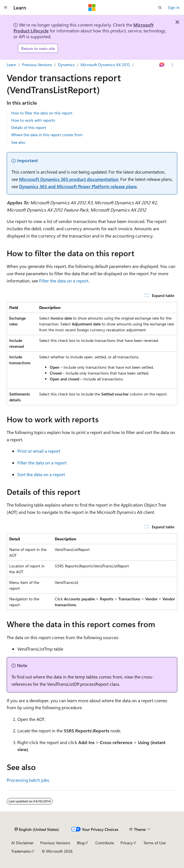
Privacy (127, 843)
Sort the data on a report (41, 474)
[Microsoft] (92, 8)
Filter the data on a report (64, 281)
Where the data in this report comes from (47, 135)
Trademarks (21, 851)
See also (18, 142)
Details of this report (29, 127)
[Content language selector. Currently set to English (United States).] (37, 829)
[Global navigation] (6, 8)
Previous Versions (37, 65)
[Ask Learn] (162, 65)
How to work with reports (33, 120)
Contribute (105, 843)
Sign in (174, 7)
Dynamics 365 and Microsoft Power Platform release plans (78, 186)
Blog (81, 843)
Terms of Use (154, 843)
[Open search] (160, 8)
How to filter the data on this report (42, 113)
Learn (11, 65)
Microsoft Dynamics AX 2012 (105, 65)
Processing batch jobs (28, 780)
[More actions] (172, 65)
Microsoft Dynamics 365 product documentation (69, 179)
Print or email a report (39, 451)
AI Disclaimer (22, 843)
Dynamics (66, 65)
